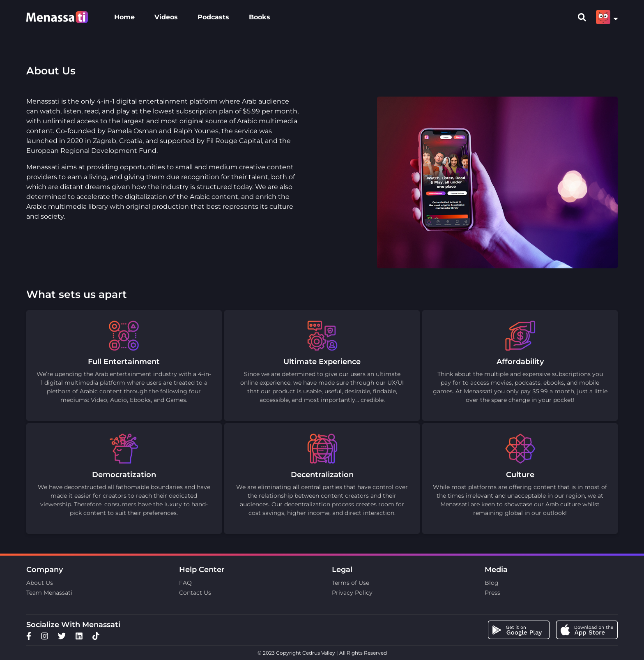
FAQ (185, 583)
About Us (40, 583)
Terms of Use (351, 583)
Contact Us (195, 593)
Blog (492, 583)
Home (124, 17)
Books (260, 17)
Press (492, 593)
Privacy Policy (352, 593)
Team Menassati (49, 593)
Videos (166, 17)
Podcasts (213, 17)
